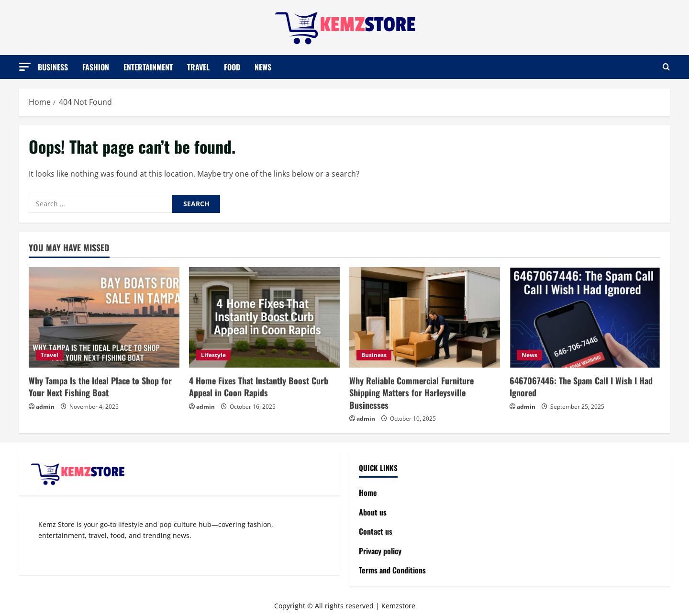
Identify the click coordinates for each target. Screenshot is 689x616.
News (263, 67)
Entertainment (148, 67)
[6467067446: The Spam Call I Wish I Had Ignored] (585, 317)
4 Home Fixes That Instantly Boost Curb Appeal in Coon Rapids (259, 386)
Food (232, 67)
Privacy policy (380, 551)
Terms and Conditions (392, 570)
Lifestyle (213, 355)
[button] (25, 66)
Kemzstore (398, 606)
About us (373, 512)
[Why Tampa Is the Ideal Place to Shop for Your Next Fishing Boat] (104, 317)
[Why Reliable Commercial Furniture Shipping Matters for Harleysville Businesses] (425, 317)
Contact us (376, 531)
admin (45, 407)
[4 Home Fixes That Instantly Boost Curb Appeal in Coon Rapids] (264, 317)
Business (53, 67)
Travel (198, 67)
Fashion (96, 67)
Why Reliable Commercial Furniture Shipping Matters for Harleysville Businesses (411, 392)
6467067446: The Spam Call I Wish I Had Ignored (581, 386)
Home (368, 493)
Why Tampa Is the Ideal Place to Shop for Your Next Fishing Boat (100, 386)
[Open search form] (666, 67)
